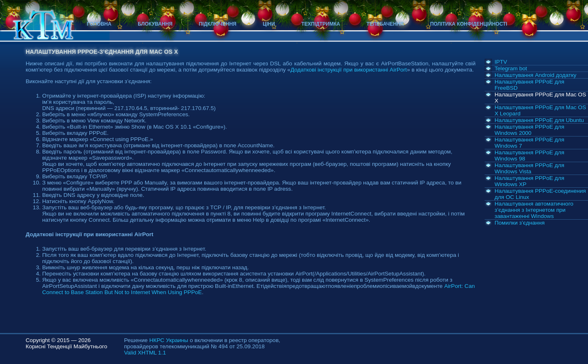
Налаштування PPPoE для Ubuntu (539, 120)
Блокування (155, 24)
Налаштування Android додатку (535, 75)
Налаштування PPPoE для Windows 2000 (529, 130)
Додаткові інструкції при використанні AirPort (349, 70)
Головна (99, 24)
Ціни (269, 24)
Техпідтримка (321, 24)
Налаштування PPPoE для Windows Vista (529, 168)
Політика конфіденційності (469, 24)
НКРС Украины (169, 340)
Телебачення (385, 24)
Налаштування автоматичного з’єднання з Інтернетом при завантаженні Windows (534, 210)
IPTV (501, 62)
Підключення (218, 24)
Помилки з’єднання (520, 223)
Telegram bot (511, 68)
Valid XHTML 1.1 (145, 353)
